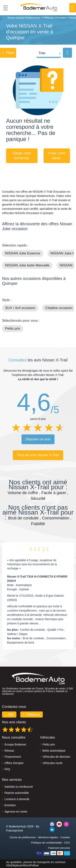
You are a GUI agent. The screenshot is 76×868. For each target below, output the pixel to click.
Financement (13, 757)
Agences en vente (16, 812)
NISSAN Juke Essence (23, 253)
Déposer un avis (38, 439)
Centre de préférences (23, 837)
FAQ (7, 769)
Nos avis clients (14, 722)
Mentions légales (48, 837)
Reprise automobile (17, 793)
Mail (9, 714)
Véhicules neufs (53, 763)
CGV (67, 843)
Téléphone (32, 714)
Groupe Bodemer (15, 744)
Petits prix (13, 329)
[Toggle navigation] (4, 8)
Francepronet (14, 830)
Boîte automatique (54, 751)
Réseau (9, 751)
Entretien (10, 805)
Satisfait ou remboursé (19, 787)
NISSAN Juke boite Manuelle (27, 265)
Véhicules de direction (56, 757)
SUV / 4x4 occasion (20, 308)
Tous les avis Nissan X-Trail (38, 455)
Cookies (65, 837)
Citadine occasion (59, 308)
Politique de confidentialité (47, 843)
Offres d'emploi (14, 763)
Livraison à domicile (17, 799)
